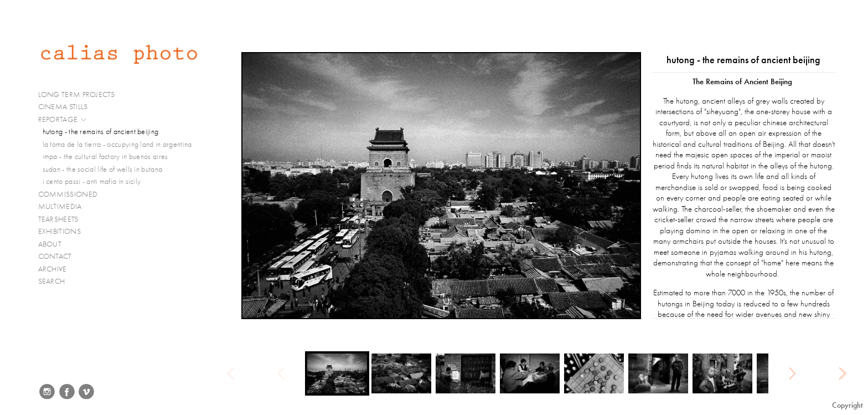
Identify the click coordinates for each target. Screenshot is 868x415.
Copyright (847, 405)
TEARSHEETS (58, 219)
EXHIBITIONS (60, 231)
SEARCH (52, 281)
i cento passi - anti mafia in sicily (92, 181)
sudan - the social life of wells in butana (103, 169)
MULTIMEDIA (65, 207)
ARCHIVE (53, 269)
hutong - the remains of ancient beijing (101, 132)
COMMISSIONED (73, 194)
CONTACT (55, 256)
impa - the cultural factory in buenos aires (105, 157)
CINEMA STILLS (68, 107)
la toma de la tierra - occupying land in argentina (117, 144)
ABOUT (50, 244)
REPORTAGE (63, 120)
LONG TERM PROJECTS (81, 95)
